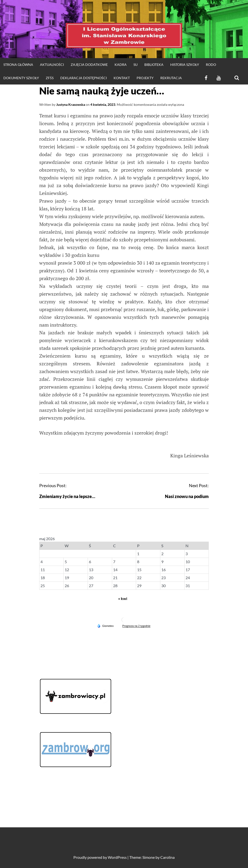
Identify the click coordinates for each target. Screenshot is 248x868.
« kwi (123, 598)
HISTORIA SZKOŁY (185, 65)
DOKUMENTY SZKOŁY (21, 78)
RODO (211, 65)
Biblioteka (154, 65)
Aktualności (52, 65)
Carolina (167, 857)
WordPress (117, 857)
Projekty (145, 78)
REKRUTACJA (171, 78)
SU (136, 65)
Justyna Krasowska (71, 104)
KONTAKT (122, 78)
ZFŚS (50, 78)
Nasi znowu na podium (187, 496)
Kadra (121, 65)
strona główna (18, 65)
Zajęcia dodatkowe (89, 65)
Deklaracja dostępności (84, 78)
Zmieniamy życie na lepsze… (67, 496)
